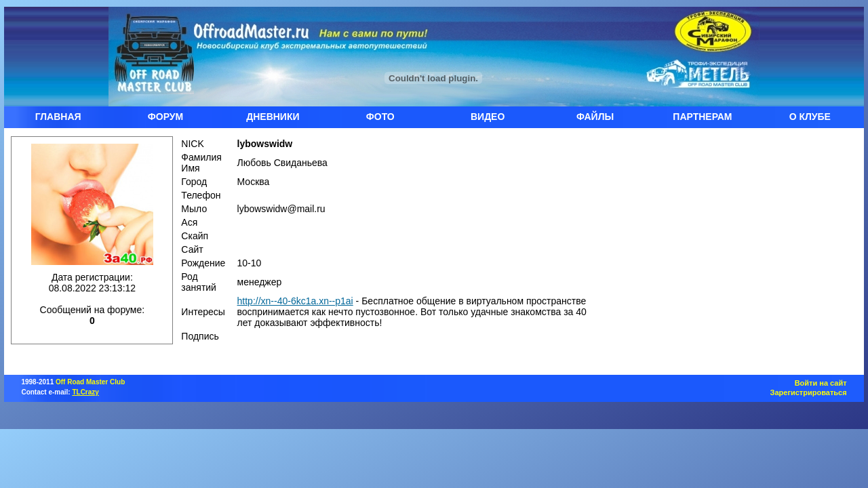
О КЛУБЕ (810, 117)
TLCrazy (85, 392)
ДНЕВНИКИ (273, 117)
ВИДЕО (488, 117)
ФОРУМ (165, 117)
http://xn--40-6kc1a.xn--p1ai (295, 301)
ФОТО (380, 117)
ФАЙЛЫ (595, 117)
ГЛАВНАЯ (58, 117)
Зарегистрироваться (809, 392)
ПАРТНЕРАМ (702, 117)
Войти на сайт (821, 383)
